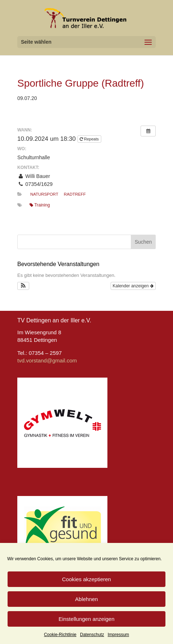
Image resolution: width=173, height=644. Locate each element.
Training (40, 205)
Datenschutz (92, 635)
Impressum (118, 635)
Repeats (90, 139)
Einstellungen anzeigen (86, 619)
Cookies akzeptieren (86, 579)
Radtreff (75, 194)
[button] (23, 286)
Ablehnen (86, 599)
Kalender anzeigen (133, 286)
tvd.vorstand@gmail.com (47, 360)
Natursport (44, 194)
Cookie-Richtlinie (60, 635)
